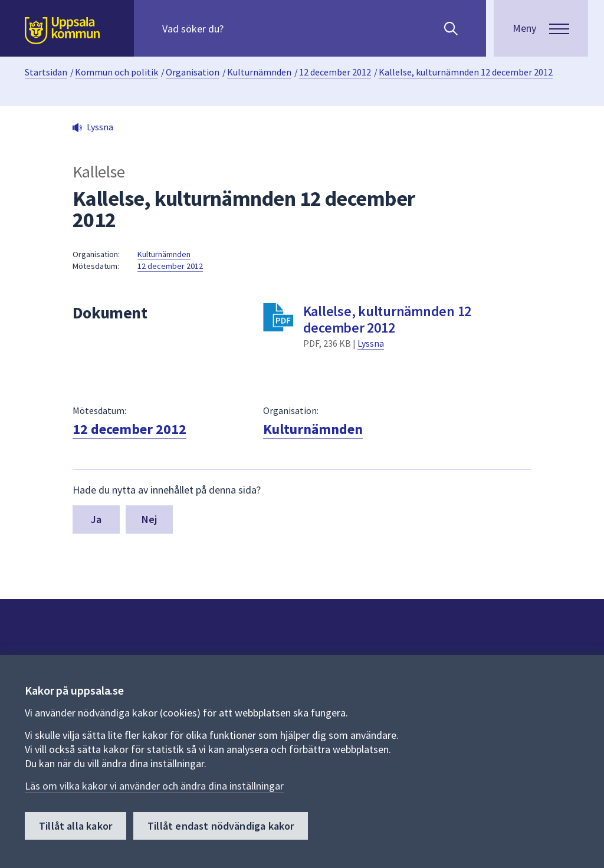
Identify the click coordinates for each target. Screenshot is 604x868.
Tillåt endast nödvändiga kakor (221, 826)
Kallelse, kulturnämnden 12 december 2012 (466, 72)
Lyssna (371, 343)
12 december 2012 (335, 72)
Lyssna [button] (100, 127)
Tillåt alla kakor (75, 826)
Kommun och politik (116, 72)
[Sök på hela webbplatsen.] (238, 28)
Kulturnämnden (259, 72)
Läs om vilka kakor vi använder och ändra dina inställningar (154, 786)
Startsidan (46, 72)
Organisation (193, 72)
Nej (150, 519)
